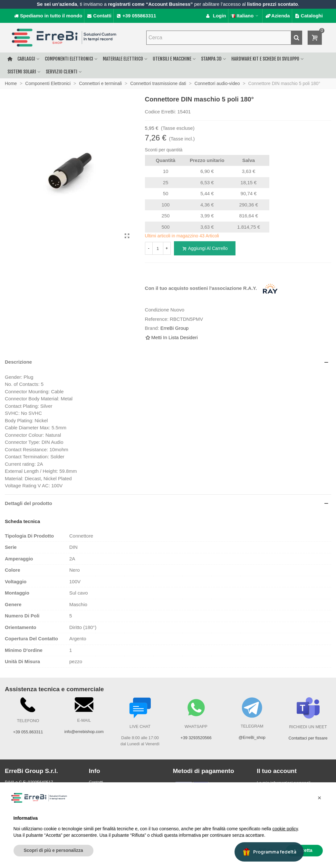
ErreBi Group (175, 328)
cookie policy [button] (285, 829)
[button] (320, 798)
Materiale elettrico (123, 59)
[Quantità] (158, 248)
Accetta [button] (304, 850)
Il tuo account (277, 771)
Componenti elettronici (69, 59)
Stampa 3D (211, 59)
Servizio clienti (62, 72)
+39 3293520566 (196, 738)
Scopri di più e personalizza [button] (53, 850)
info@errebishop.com (84, 732)
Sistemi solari (22, 72)
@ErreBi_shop (252, 737)
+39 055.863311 (28, 732)
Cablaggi (26, 59)
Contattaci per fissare (308, 738)
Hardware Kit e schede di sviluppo (265, 59)
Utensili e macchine (172, 59)
